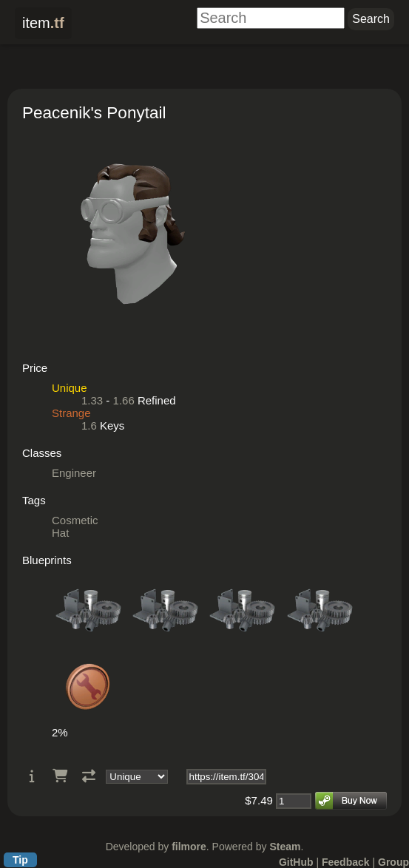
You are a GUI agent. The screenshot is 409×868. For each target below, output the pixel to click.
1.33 (92, 400)
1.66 (124, 400)
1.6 (89, 425)
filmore (189, 847)
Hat (60, 533)
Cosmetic (75, 520)
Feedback (346, 862)
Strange (71, 413)
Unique (70, 388)
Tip (20, 860)
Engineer (74, 473)
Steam (285, 847)
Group (393, 862)
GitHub (296, 862)
